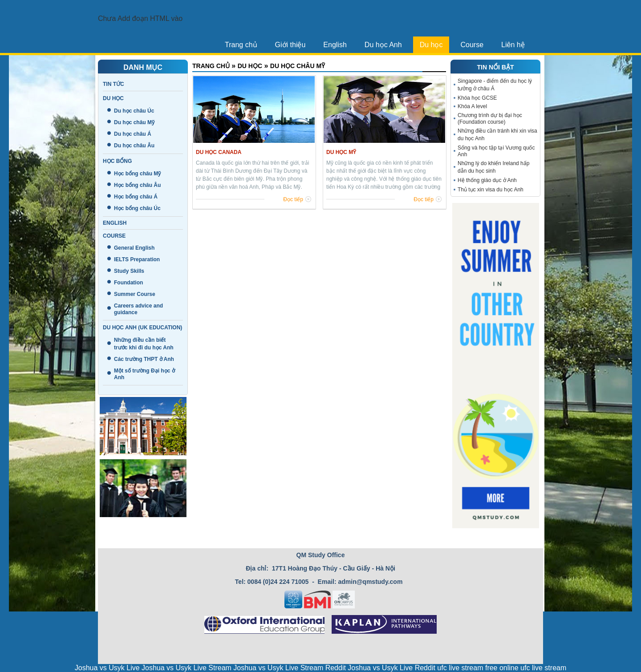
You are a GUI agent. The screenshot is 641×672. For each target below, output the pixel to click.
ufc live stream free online (478, 668)
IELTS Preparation (137, 259)
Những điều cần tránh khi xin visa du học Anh (497, 135)
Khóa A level (472, 106)
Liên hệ (513, 45)
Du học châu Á (133, 134)
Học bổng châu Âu (137, 185)
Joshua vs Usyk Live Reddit (391, 668)
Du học (431, 45)
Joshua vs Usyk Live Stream (187, 668)
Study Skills (129, 271)
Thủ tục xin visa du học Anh (491, 190)
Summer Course (135, 294)
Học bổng (117, 161)
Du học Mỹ (341, 152)
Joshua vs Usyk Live (107, 668)
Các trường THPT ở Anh (144, 359)
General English (134, 248)
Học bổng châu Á (136, 197)
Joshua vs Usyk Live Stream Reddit (290, 668)
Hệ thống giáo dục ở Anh (487, 180)
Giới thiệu (290, 45)
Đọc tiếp (293, 199)
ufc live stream (543, 668)
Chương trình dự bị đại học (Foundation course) (490, 119)
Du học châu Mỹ (134, 122)
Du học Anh (383, 45)
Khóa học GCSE (477, 98)
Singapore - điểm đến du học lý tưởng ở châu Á (495, 85)
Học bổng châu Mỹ (137, 174)
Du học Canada (219, 152)
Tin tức (114, 84)
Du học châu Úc (134, 111)
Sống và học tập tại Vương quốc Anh (496, 151)
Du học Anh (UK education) (142, 328)
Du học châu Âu (134, 146)
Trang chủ (241, 45)
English (335, 45)
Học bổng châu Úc (137, 208)
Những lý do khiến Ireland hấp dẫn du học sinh (493, 167)
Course (472, 45)
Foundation (128, 283)
